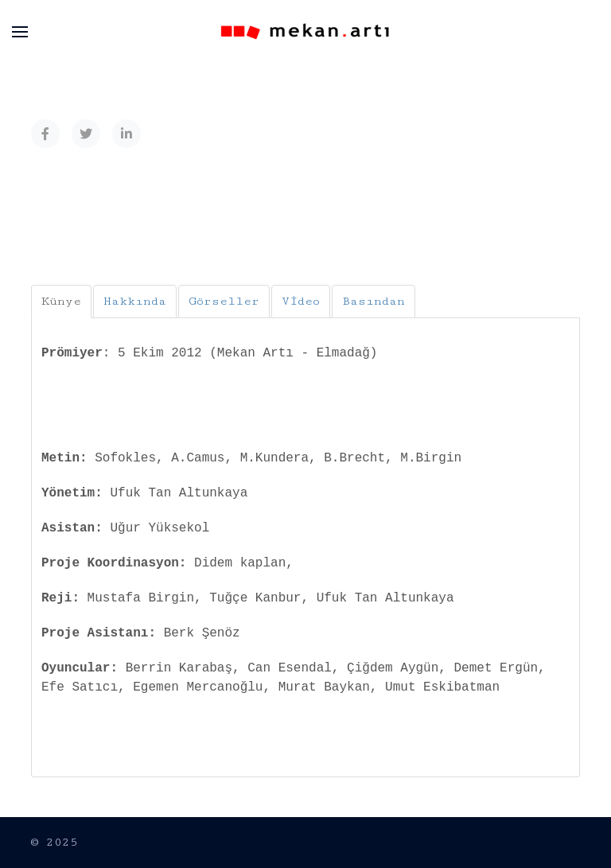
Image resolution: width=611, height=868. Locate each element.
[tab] (61, 302)
